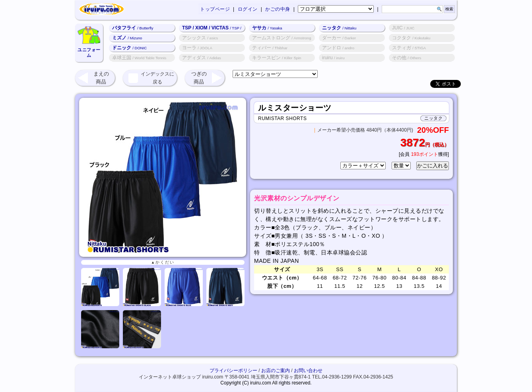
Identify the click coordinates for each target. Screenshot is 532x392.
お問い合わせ (308, 371)
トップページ (215, 9)
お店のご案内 (276, 371)
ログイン (248, 9)
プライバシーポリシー (233, 371)
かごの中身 (278, 9)
